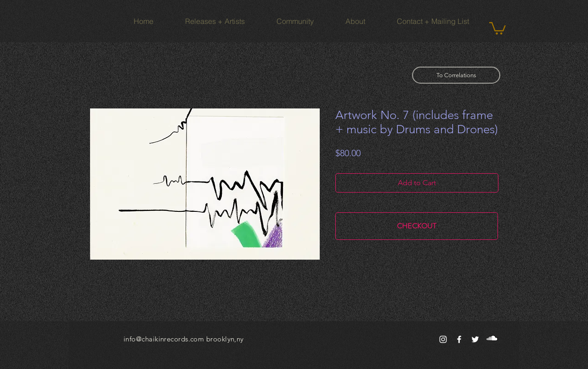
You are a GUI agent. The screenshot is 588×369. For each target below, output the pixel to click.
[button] (498, 28)
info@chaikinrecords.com (164, 339)
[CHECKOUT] (417, 226)
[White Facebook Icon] (459, 339)
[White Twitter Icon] (475, 339)
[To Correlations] (456, 75)
